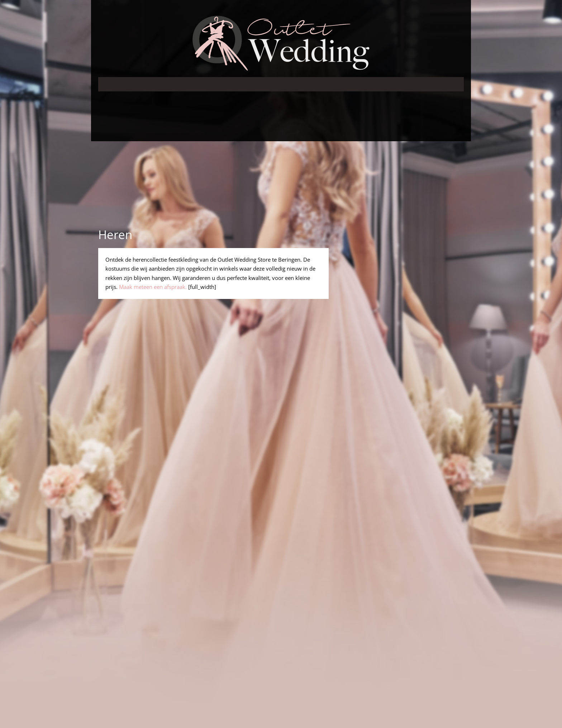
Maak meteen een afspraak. (153, 287)
